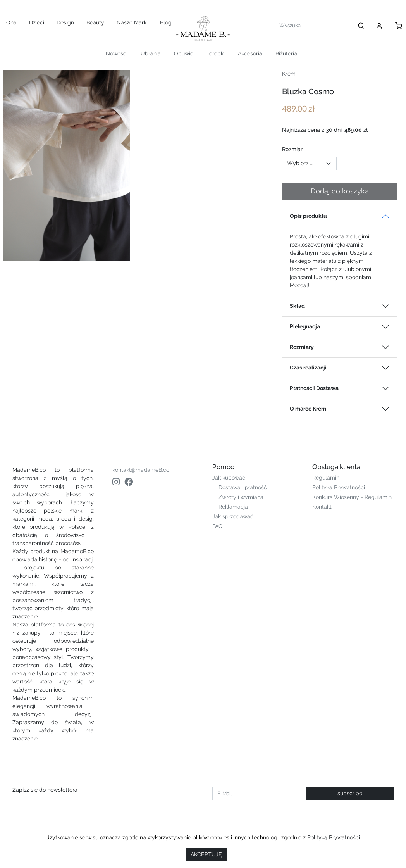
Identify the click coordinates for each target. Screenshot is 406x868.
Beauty (95, 22)
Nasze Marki (132, 22)
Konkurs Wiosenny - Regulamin (352, 497)
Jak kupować (229, 478)
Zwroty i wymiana (241, 497)
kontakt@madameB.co (141, 470)
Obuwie (184, 53)
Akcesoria (250, 53)
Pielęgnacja (305, 326)
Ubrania (151, 53)
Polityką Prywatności (334, 837)
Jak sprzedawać (233, 516)
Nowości (117, 53)
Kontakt (322, 507)
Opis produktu (308, 216)
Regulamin (326, 478)
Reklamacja (233, 507)
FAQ (217, 526)
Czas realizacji (308, 368)
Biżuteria (286, 53)
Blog (166, 22)
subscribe (350, 793)
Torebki (216, 53)
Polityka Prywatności (339, 487)
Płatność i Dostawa (314, 388)
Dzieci (37, 22)
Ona (11, 22)
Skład (297, 306)
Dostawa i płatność (243, 487)
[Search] (313, 25)
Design (65, 22)
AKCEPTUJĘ (206, 854)
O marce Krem (308, 409)
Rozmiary (302, 347)
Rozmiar (292, 149)
